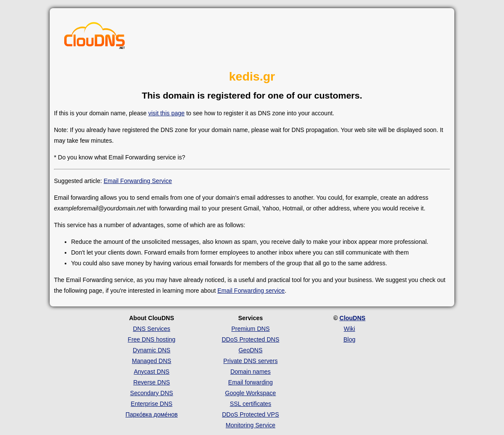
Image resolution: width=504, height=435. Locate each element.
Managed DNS (152, 361)
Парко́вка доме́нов (152, 414)
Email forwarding (251, 382)
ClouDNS (353, 318)
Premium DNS (250, 329)
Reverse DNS (152, 382)
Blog (349, 339)
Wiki (349, 329)
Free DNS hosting (151, 339)
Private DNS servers (251, 361)
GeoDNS (251, 350)
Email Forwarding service (251, 291)
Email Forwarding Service (138, 181)
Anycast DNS (151, 372)
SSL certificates (251, 404)
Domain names (251, 372)
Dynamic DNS (152, 350)
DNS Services (151, 329)
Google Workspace (251, 393)
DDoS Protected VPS (250, 414)
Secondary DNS (152, 393)
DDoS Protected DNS (251, 339)
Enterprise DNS (151, 404)
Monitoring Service (251, 425)
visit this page (166, 113)
